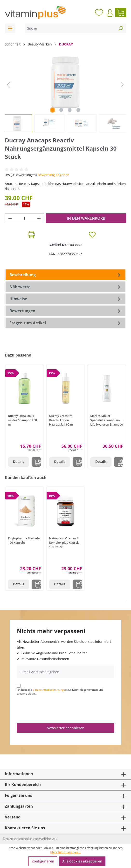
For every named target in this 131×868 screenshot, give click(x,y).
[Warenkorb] (121, 13)
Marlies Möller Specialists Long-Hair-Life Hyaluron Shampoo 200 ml (107, 420)
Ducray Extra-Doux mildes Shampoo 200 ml (22, 420)
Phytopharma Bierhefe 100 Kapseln (24, 540)
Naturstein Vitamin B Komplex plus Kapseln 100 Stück (65, 542)
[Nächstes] (122, 85)
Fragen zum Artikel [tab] (65, 323)
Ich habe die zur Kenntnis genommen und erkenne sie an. (60, 692)
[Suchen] (121, 28)
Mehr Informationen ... (65, 852)
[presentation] (54, 709)
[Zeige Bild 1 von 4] (53, 110)
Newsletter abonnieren (65, 728)
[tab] (65, 275)
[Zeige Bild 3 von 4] (70, 110)
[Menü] (10, 28)
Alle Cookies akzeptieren (82, 861)
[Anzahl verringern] (10, 218)
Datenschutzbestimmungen (50, 690)
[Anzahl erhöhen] (39, 218)
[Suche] (70, 28)
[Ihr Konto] (110, 13)
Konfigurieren (43, 861)
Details (19, 462)
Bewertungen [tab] (65, 311)
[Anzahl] (24, 218)
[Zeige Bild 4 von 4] (78, 110)
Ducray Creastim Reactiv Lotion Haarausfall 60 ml (61, 420)
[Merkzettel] (99, 13)
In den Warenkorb (86, 218)
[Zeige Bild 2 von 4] (61, 110)
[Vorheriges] (8, 85)
